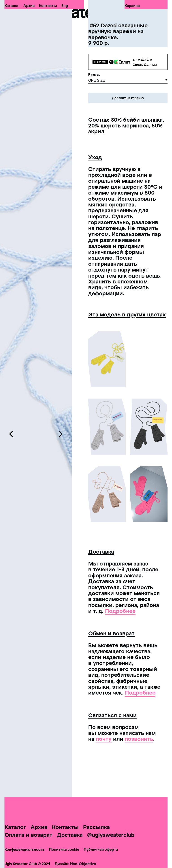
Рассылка (96, 827)
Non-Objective (83, 864)
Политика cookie (64, 849)
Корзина (132, 6)
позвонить (139, 739)
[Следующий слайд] (60, 434)
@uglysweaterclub (111, 835)
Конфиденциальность (25, 849)
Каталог (12, 6)
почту (104, 739)
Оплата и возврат (28, 835)
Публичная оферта (101, 849)
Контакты (48, 6)
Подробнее (120, 611)
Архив (29, 6)
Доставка (70, 835)
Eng (65, 6)
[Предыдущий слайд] (11, 434)
